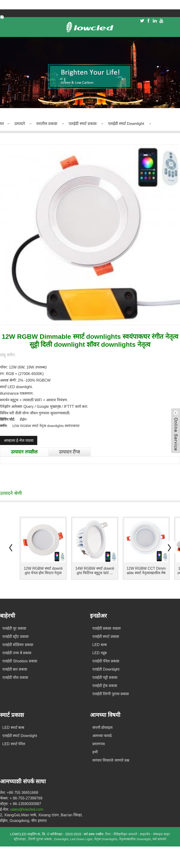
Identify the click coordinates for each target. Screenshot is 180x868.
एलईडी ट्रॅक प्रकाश (105, 685)
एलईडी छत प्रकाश (15, 669)
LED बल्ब (99, 644)
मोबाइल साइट (161, 834)
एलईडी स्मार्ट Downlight (141, 123)
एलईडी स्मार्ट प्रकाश (92, 123)
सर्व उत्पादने (160, 839)
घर (2, 123)
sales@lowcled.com (165, 17)
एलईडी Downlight (106, 669)
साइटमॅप (146, 834)
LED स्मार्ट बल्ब (13, 727)
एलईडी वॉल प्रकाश (15, 677)
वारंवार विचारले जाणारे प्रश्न (111, 760)
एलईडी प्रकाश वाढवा (107, 628)
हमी (95, 752)
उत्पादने (21, 123)
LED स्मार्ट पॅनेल (14, 743)
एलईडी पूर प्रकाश (14, 628)
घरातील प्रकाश (51, 123)
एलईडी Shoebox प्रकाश (20, 661)
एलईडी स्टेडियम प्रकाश (18, 644)
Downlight (61, 839)
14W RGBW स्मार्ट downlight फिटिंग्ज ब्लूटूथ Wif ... (95, 570)
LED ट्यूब (99, 652)
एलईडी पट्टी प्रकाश (105, 677)
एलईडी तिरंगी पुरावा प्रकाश (111, 693)
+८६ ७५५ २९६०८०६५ (167, 12)
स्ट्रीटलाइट (19, 839)
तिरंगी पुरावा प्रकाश (40, 839)
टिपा (108, 834)
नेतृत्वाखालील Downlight (136, 839)
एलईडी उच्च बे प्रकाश (17, 652)
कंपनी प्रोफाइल (102, 727)
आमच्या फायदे (102, 735)
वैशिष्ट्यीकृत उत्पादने (126, 834)
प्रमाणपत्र (99, 743)
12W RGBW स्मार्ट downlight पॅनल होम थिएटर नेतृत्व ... (43, 570)
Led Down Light (81, 839)
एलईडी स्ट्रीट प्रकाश (15, 636)
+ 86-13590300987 (166, 22)
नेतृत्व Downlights (106, 839)
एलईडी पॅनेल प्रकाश (106, 661)
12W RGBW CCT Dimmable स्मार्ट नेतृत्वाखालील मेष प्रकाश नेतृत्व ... (146, 570)
